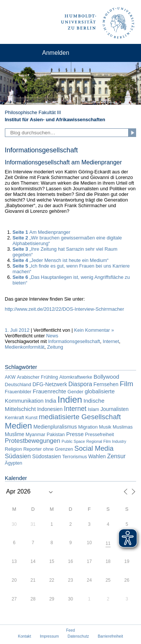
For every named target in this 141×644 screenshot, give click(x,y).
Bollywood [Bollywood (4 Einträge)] (106, 377)
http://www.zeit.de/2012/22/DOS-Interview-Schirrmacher (64, 309)
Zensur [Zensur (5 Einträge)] (116, 456)
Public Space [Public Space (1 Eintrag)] (73, 441)
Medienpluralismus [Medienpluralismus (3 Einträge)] (55, 427)
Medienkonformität (25, 347)
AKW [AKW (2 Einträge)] (10, 377)
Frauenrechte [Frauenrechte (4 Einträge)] (49, 391)
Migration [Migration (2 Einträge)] (88, 427)
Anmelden (56, 53)
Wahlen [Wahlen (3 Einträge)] (97, 456)
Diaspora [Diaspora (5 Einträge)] (80, 384)
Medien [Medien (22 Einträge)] (18, 426)
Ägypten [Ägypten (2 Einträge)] (14, 463)
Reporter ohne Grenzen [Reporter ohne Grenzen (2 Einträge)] (48, 449)
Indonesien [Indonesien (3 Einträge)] (50, 409)
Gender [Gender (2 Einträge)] (76, 392)
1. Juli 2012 (17, 330)
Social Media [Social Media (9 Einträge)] (94, 448)
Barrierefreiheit (110, 636)
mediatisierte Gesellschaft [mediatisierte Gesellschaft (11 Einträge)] (80, 417)
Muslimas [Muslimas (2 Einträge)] (123, 427)
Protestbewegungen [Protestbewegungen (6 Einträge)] (33, 441)
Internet (111, 341)
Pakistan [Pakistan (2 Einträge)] (56, 435)
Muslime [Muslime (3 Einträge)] (15, 434)
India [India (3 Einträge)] (50, 401)
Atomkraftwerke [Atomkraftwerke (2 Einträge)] (76, 377)
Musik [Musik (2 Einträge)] (105, 427)
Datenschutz (78, 636)
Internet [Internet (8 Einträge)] (75, 409)
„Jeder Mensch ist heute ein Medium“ (60, 260)
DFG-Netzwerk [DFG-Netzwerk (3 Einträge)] (50, 384)
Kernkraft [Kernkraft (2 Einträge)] (14, 418)
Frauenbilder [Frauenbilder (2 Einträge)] (18, 392)
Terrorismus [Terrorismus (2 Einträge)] (74, 457)
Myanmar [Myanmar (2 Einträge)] (35, 435)
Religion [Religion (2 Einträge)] (14, 449)
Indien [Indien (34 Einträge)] (70, 399)
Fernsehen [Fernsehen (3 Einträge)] (106, 384)
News (52, 336)
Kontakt (25, 636)
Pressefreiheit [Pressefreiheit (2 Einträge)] (99, 435)
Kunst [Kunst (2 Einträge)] (31, 418)
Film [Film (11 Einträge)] (126, 384)
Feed (70, 630)
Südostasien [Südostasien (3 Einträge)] (47, 456)
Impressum (49, 636)
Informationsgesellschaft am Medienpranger (63, 162)
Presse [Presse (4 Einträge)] (75, 434)
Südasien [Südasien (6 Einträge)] (18, 456)
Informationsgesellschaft (74, 341)
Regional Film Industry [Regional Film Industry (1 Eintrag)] (106, 441)
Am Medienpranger (41, 232)
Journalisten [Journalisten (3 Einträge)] (114, 409)
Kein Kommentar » (94, 330)
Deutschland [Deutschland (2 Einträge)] (18, 385)
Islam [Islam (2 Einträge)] (93, 409)
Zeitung (55, 347)
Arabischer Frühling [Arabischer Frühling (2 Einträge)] (37, 377)
